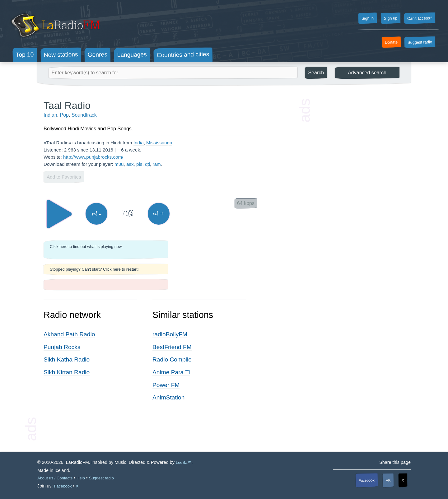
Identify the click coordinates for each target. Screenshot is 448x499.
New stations (61, 55)
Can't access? (420, 18)
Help (81, 478)
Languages (132, 55)
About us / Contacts (55, 478)
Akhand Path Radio (69, 334)
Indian (50, 115)
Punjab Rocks (62, 347)
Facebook (367, 480)
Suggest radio (420, 42)
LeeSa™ (184, 462)
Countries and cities (183, 55)
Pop (64, 115)
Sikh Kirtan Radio (67, 372)
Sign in (368, 18)
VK (388, 480)
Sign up (390, 18)
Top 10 (25, 55)
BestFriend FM (172, 347)
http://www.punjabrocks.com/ (93, 157)
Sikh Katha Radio (67, 359)
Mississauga (159, 143)
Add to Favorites (64, 177)
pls (139, 164)
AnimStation (168, 397)
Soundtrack (84, 115)
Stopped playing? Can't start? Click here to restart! (94, 269)
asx (130, 164)
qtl (147, 164)
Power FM (166, 385)
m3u (119, 164)
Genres (98, 54)
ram (156, 164)
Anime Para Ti (171, 372)
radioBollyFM (170, 334)
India (139, 143)
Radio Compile (172, 359)
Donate (391, 42)
